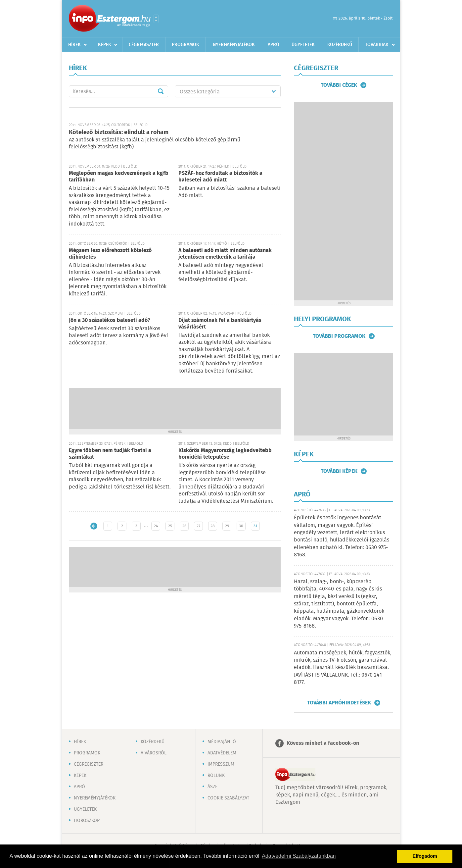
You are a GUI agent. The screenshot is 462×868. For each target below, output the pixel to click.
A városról (154, 753)
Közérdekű (340, 45)
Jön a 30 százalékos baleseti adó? (110, 320)
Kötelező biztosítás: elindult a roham (119, 132)
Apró (274, 45)
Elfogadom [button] (425, 856)
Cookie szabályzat (228, 798)
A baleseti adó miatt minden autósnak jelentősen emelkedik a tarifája (225, 254)
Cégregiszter (144, 45)
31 (255, 526)
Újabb (94, 526)
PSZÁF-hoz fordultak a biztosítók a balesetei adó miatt (220, 177)
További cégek (339, 85)
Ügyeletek (303, 45)
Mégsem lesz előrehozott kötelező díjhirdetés (110, 254)
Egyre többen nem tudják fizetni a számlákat (110, 454)
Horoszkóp (87, 821)
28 (213, 526)
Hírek (74, 45)
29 (227, 526)
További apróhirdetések (339, 703)
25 (170, 526)
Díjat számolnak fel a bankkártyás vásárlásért (220, 324)
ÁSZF (212, 787)
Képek (105, 45)
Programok (185, 45)
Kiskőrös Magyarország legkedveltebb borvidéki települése (225, 454)
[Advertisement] (175, 408)
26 (184, 526)
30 (241, 526)
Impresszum (221, 764)
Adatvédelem (222, 753)
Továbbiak (377, 45)
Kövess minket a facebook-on (323, 743)
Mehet (161, 91)
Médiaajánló (222, 742)
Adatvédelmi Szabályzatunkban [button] (299, 856)
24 (156, 526)
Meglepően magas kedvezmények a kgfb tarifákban (119, 177)
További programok (339, 336)
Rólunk (216, 776)
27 (198, 526)
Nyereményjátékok (234, 45)
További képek (339, 471)
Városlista (156, 19)
